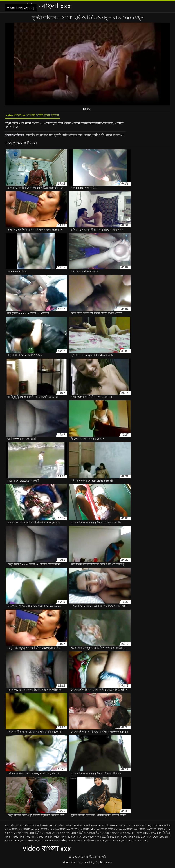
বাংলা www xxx (155, 838)
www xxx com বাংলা (53, 826)
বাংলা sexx (120, 838)
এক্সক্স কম (9, 834)
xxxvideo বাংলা (124, 830)
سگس (96, 863)
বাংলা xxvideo (114, 841)
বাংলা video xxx (136, 838)
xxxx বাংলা (140, 830)
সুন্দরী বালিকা (44, 18)
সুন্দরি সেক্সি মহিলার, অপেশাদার (73, 136)
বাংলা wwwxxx (29, 841)
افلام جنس (86, 863)
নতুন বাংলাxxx (116, 136)
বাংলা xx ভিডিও (86, 841)
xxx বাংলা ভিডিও (106, 830)
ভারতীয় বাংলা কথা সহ (40, 136)
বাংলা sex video (85, 838)
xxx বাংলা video (87, 830)
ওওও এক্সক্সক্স (123, 834)
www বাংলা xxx (142, 826)
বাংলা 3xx (24, 838)
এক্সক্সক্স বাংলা (63, 834)
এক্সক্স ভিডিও (36, 834)
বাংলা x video (59, 841)
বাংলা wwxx (45, 841)
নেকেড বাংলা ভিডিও (159, 834)
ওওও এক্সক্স (109, 834)
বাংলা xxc (100, 841)
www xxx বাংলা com (121, 826)
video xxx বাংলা (32, 826)
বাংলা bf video (52, 838)
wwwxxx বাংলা (160, 826)
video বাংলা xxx (71, 863)
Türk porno (106, 863)
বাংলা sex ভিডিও (104, 838)
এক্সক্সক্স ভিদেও (95, 834)
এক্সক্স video (164, 830)
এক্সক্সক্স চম (49, 834)
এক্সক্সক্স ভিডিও (78, 834)
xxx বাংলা (72, 830)
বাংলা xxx (127, 841)
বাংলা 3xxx (36, 838)
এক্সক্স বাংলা (22, 834)
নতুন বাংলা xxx (139, 834)
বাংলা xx (72, 841)
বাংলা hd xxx (68, 838)
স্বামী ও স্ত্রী (99, 136)
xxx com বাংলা (39, 830)
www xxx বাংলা (100, 826)
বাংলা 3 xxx (11, 838)
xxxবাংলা (151, 830)
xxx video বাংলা (57, 830)
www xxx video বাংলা (78, 826)
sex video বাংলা (13, 826)
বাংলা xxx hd (141, 841)
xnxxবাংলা (24, 830)
